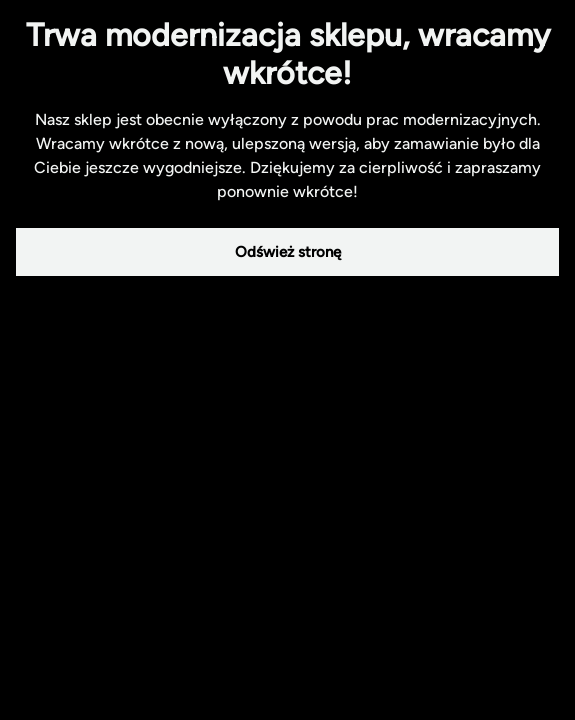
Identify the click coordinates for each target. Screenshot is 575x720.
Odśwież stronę (288, 252)
